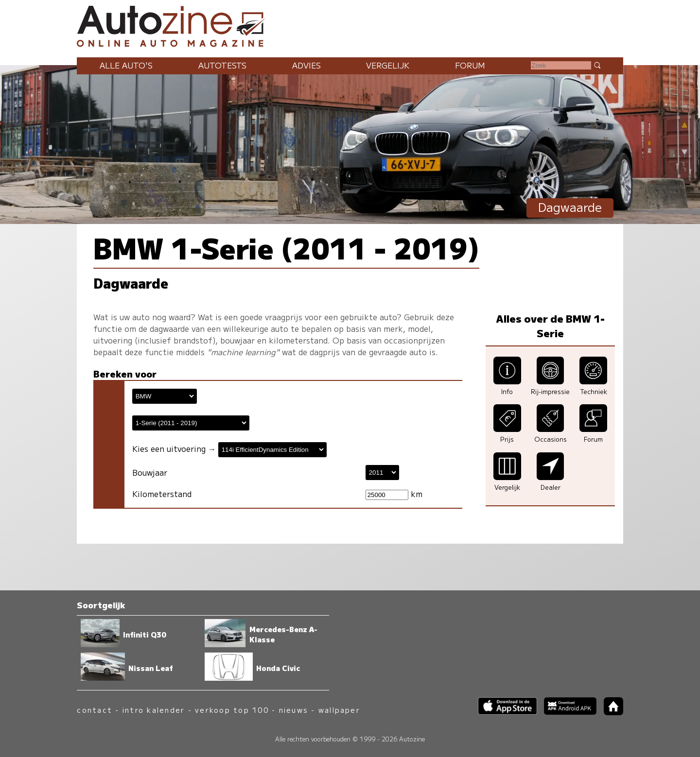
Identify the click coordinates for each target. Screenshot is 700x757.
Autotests (222, 65)
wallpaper (339, 710)
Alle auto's (126, 65)
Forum (470, 65)
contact (95, 710)
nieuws (294, 710)
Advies (306, 65)
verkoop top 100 (232, 710)
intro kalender (154, 710)
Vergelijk (388, 65)
